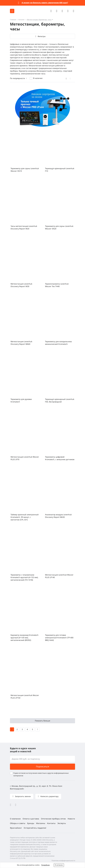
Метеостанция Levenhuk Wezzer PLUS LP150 (25, 697)
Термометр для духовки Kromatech (21, 400)
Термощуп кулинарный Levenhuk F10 (60, 170)
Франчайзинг (16, 828)
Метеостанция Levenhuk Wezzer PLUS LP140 (59, 576)
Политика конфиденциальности (63, 861)
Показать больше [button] (42, 721)
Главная (13, 20)
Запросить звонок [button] (23, 796)
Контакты (51, 823)
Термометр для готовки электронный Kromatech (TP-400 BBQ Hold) (59, 638)
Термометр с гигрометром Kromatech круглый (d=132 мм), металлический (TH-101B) (24, 577)
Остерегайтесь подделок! (35, 828)
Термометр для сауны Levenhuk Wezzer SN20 (59, 227)
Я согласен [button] (59, 865)
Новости (71, 819)
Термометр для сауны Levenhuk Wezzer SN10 (25, 170)
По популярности (17, 78)
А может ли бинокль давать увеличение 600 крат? (45, 3)
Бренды (31, 823)
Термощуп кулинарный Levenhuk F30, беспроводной (60, 400)
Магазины (41, 823)
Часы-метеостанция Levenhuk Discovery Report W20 (24, 227)
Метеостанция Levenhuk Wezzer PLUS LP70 (25, 458)
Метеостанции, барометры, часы (39, 20)
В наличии (38, 78)
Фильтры (42, 36)
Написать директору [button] (49, 796)
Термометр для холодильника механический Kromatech (58, 343)
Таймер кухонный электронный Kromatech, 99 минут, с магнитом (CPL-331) (25, 517)
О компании (15, 819)
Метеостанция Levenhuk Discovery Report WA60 (21, 343)
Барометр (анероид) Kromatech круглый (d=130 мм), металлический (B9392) (25, 638)
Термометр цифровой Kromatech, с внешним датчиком (60, 458)
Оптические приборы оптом (53, 819)
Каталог (22, 20)
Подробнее (45, 865)
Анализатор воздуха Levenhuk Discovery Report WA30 (58, 516)
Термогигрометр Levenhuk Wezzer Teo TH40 (57, 285)
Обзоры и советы (18, 823)
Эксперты (62, 823)
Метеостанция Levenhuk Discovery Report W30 (21, 285)
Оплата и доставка (31, 819)
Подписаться (42, 767)
